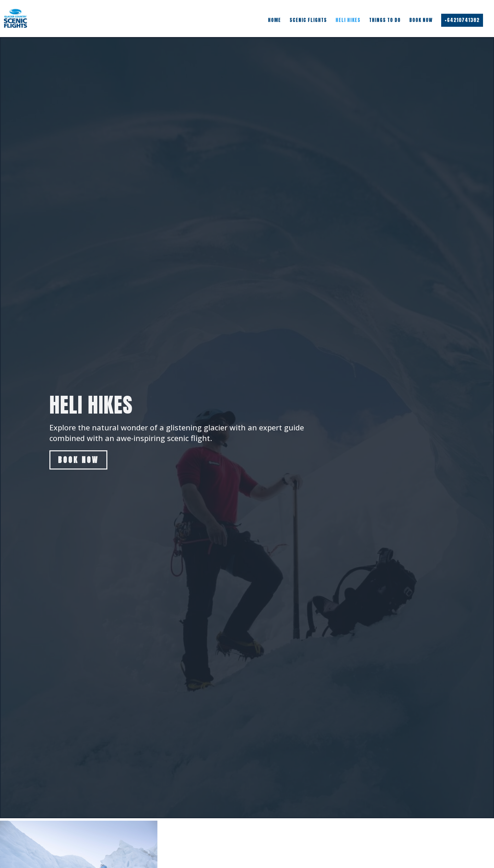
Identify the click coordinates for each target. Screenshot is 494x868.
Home (274, 20)
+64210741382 (462, 20)
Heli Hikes (348, 20)
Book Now (421, 20)
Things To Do (385, 20)
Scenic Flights (308, 20)
